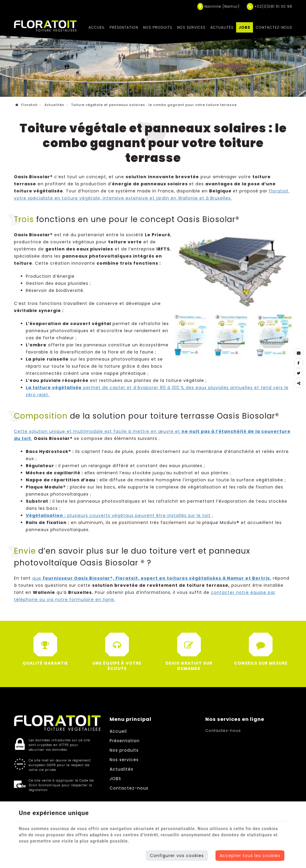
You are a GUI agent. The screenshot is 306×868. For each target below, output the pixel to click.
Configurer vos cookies (177, 856)
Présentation (124, 27)
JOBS (245, 27)
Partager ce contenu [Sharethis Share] (299, 383)
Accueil (97, 27)
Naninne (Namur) (218, 7)
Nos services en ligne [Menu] (235, 719)
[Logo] (45, 26)
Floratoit (27, 105)
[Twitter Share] (299, 373)
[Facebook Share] (299, 363)
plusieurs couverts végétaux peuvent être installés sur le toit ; (120, 515)
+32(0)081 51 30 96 (270, 7)
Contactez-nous (274, 27)
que (152, 578)
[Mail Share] (299, 353)
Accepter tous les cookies (250, 856)
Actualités (222, 27)
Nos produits (158, 27)
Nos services (191, 27)
